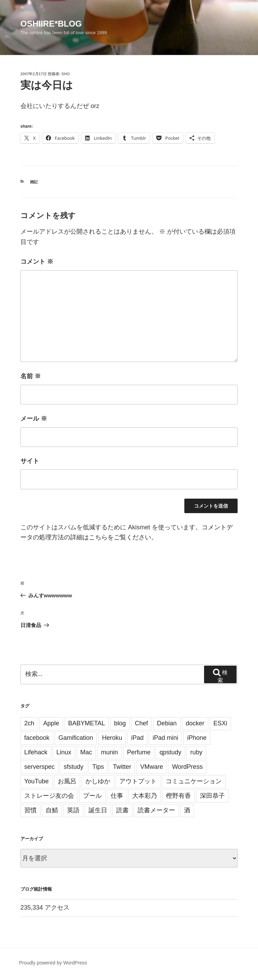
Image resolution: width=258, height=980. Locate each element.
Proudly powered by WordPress (53, 963)
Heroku (112, 738)
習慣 (30, 810)
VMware (151, 767)
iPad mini (165, 738)
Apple (51, 723)
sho (66, 74)
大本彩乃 (145, 796)
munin (109, 752)
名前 (31, 376)
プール (92, 796)
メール (34, 419)
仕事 (117, 796)
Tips (98, 767)
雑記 (34, 182)
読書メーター (156, 810)
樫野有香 (178, 796)
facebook (37, 738)
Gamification (76, 738)
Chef (141, 723)
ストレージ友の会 (49, 796)
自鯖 (52, 810)
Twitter (122, 767)
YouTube (36, 781)
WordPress (187, 767)
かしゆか (98, 781)
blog (120, 723)
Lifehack (36, 752)
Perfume (139, 752)
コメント (37, 262)
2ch (29, 723)
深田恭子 (212, 796)
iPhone (197, 738)
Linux (64, 752)
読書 (122, 810)
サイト (30, 461)
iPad (137, 738)
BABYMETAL (87, 723)
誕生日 (98, 810)
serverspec (39, 767)
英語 (73, 810)
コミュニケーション (194, 781)
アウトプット (138, 781)
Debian (167, 723)
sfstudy (73, 767)
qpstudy (170, 752)
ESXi (220, 723)
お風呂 (67, 781)
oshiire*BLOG (51, 24)
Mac (86, 752)
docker (195, 723)
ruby (196, 752)
